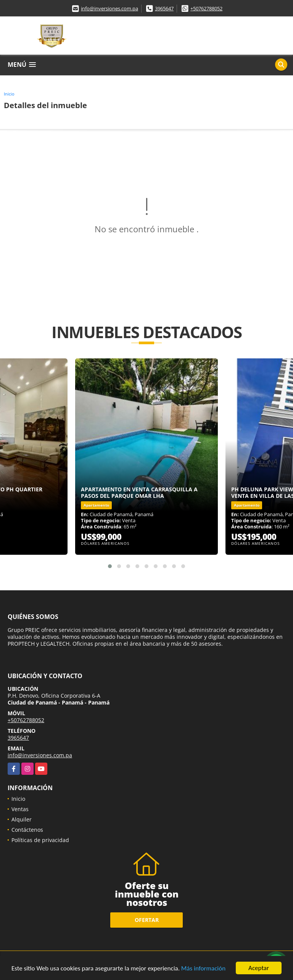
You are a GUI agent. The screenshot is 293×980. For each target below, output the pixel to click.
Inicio (9, 94)
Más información (203, 969)
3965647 (164, 8)
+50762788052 (206, 8)
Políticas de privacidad (40, 840)
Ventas (20, 809)
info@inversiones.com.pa (109, 8)
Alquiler (22, 819)
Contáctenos (27, 830)
